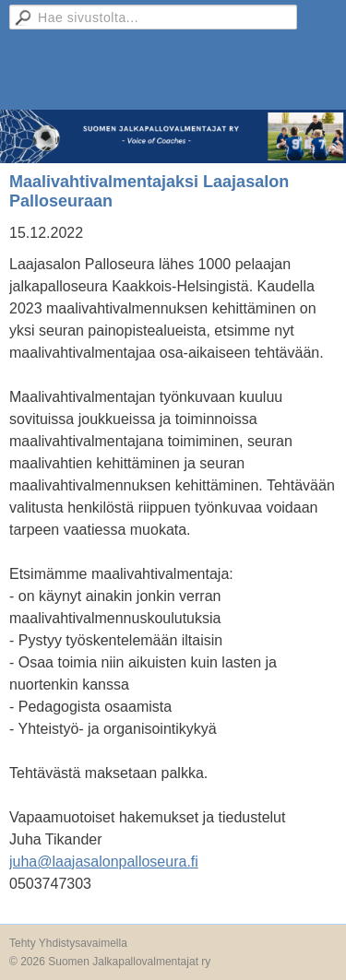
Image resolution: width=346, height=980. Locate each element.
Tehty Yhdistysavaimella (68, 943)
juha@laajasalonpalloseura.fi (104, 862)
